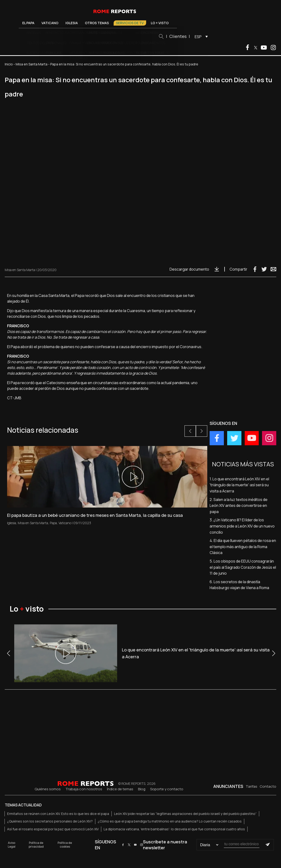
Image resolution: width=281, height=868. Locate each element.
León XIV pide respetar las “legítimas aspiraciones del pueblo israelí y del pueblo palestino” (185, 814)
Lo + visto (177, 23)
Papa (53, 523)
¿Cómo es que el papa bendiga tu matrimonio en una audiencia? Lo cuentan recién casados (170, 821)
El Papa (45, 23)
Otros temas (114, 23)
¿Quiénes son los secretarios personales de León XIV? (50, 821)
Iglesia (89, 23)
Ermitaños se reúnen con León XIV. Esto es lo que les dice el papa (58, 814)
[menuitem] (217, 36)
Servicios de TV (147, 23)
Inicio (9, 64)
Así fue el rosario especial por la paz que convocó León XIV (53, 829)
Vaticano (67, 23)
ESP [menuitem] (215, 37)
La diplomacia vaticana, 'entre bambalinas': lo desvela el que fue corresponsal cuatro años (174, 829)
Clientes (195, 36)
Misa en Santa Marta (32, 64)
